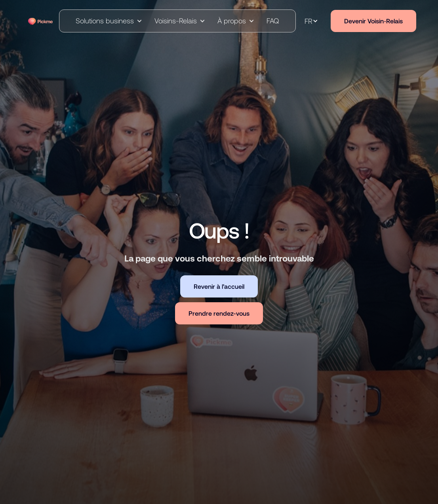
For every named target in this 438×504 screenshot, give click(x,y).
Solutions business (105, 21)
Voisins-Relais (176, 21)
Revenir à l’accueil (219, 286)
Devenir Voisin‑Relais (373, 21)
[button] (109, 21)
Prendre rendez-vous (219, 313)
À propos (232, 21)
